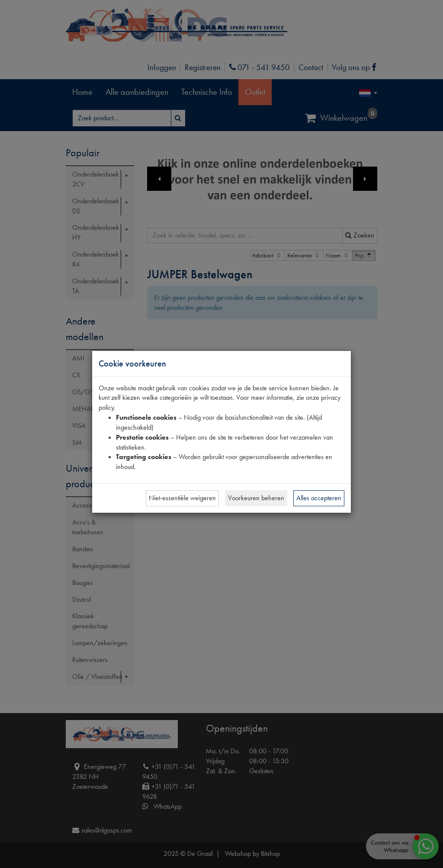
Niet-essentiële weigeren (182, 498)
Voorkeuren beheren (256, 498)
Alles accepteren (319, 498)
